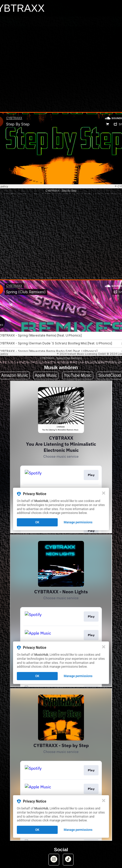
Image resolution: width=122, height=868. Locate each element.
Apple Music (46, 375)
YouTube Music (78, 375)
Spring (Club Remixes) (69, 358)
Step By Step (69, 191)
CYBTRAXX (53, 191)
